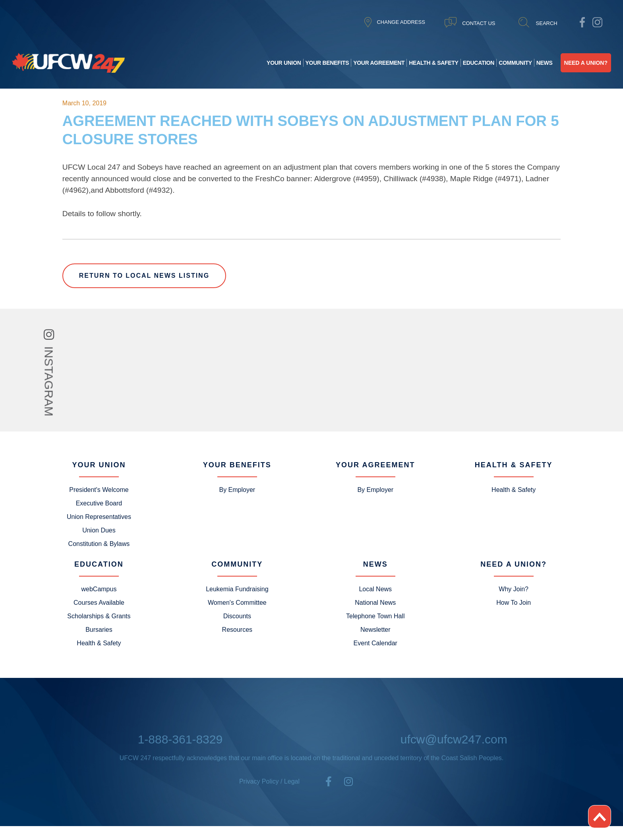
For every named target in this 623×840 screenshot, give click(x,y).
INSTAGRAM (49, 381)
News (545, 63)
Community (515, 63)
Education (479, 63)
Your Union (284, 63)
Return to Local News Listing (144, 276)
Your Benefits (327, 63)
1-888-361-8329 (180, 739)
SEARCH (547, 23)
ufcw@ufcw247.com (454, 739)
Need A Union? (586, 63)
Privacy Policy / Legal (269, 781)
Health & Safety (433, 63)
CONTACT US (479, 23)
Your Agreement (379, 63)
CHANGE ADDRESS (401, 22)
